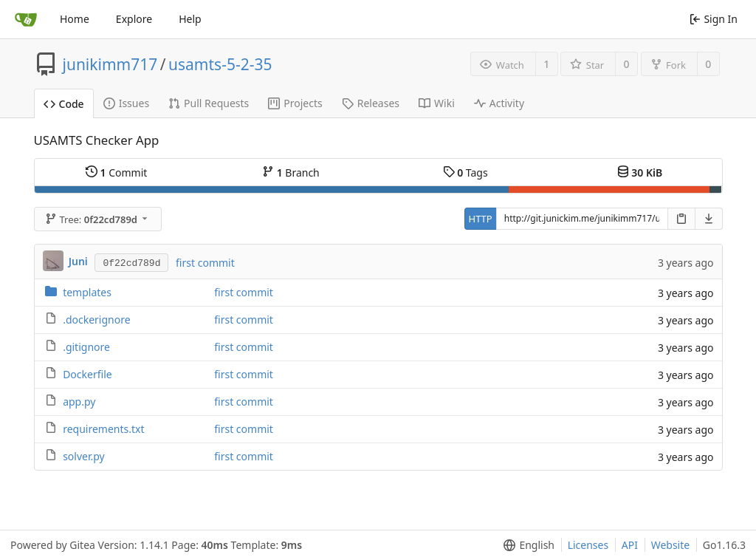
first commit (205, 263)
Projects (295, 103)
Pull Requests (209, 103)
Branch (291, 173)
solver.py (84, 456)
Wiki (437, 103)
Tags (465, 173)
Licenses (588, 545)
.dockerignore (96, 320)
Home (75, 19)
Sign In (714, 19)
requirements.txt (103, 429)
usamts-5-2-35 (220, 64)
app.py (79, 402)
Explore (134, 19)
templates (87, 292)
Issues (126, 103)
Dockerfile (87, 374)
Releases (371, 103)
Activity (499, 103)
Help (190, 19)
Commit (116, 173)
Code (64, 104)
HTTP (481, 219)
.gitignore (86, 347)
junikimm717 (110, 64)
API (630, 545)
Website (671, 545)
